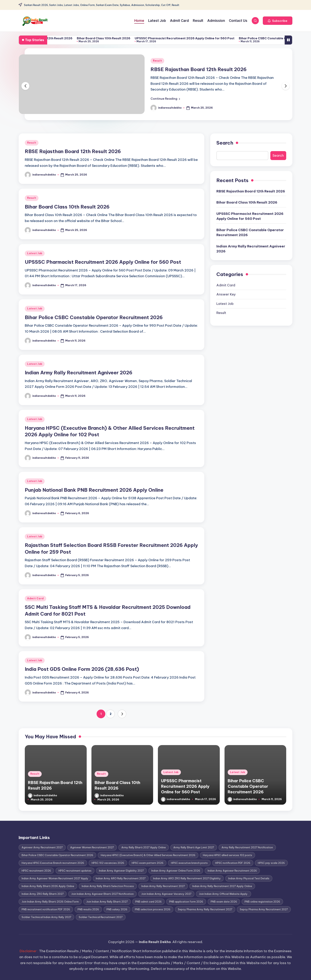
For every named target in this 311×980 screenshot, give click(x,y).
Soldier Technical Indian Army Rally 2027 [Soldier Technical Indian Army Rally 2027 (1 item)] (46, 917)
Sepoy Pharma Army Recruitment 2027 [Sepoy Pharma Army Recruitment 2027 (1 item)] (264, 909)
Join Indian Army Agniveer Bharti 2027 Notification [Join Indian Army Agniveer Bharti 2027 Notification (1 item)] (102, 894)
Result (157, 61)
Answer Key (226, 294)
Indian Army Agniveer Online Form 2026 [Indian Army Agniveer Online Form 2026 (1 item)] (176, 871)
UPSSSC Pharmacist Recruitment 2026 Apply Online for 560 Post (202, 38)
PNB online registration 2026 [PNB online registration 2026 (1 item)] (262, 902)
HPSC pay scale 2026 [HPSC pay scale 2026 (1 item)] (271, 863)
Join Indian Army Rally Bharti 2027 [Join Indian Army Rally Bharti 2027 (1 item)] (107, 902)
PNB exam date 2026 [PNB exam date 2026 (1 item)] (224, 902)
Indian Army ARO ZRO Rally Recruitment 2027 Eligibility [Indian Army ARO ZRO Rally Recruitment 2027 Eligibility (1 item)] (187, 878)
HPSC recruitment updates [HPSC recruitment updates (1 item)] (75, 871)
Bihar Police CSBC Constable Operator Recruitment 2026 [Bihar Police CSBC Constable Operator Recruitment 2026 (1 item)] (57, 855)
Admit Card (36, 598)
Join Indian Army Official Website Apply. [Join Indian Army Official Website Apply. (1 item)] (224, 894)
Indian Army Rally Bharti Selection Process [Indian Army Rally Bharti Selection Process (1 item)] (108, 886)
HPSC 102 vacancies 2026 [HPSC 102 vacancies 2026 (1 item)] (108, 863)
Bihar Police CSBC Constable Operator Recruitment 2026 (94, 317)
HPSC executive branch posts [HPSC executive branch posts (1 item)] (189, 863)
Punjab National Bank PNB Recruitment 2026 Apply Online (94, 490)
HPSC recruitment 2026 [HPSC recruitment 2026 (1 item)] (36, 871)
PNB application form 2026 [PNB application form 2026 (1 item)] (186, 902)
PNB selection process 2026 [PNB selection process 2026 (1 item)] (153, 909)
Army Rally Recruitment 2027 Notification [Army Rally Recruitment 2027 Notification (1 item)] (247, 847)
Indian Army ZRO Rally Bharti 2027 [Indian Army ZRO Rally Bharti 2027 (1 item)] (43, 894)
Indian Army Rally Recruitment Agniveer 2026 (79, 373)
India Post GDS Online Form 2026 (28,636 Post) (82, 669)
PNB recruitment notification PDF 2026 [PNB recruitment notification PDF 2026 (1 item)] (46, 909)
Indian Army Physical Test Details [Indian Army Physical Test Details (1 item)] (249, 878)
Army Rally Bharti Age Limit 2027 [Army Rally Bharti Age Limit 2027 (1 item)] (194, 847)
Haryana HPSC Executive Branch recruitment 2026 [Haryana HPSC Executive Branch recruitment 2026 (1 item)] (53, 863)
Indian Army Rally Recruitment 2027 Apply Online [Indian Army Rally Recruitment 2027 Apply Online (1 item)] (222, 886)
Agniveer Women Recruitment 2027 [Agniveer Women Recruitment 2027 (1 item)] (92, 847)
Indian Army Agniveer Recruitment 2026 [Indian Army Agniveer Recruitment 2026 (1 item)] (232, 871)
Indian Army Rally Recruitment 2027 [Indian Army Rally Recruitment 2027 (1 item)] (163, 886)
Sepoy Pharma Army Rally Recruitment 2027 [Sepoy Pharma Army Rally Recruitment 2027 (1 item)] (205, 909)
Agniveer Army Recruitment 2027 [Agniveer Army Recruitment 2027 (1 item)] (42, 847)
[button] (278, 21)
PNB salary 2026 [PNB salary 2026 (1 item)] (117, 909)
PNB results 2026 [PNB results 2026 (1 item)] (88, 909)
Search (225, 143)
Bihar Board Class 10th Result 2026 (121, 38)
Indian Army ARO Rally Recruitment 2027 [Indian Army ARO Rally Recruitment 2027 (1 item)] (121, 878)
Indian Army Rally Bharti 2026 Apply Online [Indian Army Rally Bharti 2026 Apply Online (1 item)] (48, 886)
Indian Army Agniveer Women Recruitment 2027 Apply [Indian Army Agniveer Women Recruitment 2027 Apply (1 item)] (55, 878)
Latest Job (35, 253)
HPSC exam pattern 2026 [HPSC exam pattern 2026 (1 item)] (148, 863)
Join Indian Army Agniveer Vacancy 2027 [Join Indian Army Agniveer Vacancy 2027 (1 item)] (166, 894)
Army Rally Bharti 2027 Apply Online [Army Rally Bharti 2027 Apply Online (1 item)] (144, 847)
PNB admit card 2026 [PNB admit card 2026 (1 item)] (148, 902)
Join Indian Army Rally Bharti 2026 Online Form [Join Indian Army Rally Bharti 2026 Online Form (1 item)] (50, 902)
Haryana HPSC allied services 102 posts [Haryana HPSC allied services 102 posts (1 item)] (227, 855)
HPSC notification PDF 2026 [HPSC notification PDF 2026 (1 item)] (233, 863)
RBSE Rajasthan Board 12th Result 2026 (59, 38)
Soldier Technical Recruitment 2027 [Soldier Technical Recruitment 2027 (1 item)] (101, 917)
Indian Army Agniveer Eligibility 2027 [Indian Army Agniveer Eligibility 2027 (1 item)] (121, 871)
